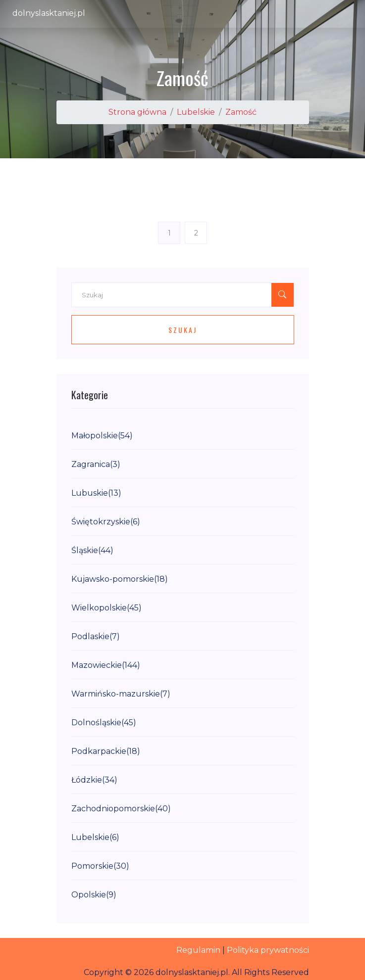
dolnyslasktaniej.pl (49, 13)
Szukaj (183, 330)
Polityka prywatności (268, 950)
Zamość (241, 112)
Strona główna (137, 112)
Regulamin (198, 950)
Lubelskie (196, 112)
